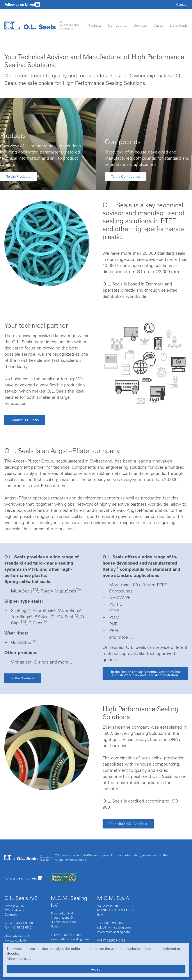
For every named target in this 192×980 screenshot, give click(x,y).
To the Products (18, 176)
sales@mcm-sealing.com (114, 927)
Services (140, 25)
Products (95, 25)
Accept (96, 969)
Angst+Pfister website (70, 860)
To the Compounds (126, 176)
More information (20, 958)
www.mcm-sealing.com (113, 932)
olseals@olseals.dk (17, 936)
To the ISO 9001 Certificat (128, 824)
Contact (182, 5)
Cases (158, 25)
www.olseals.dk (15, 940)
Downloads (179, 25)
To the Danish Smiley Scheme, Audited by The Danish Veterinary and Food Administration (145, 673)
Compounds (118, 25)
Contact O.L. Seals (25, 420)
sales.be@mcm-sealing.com (70, 939)
